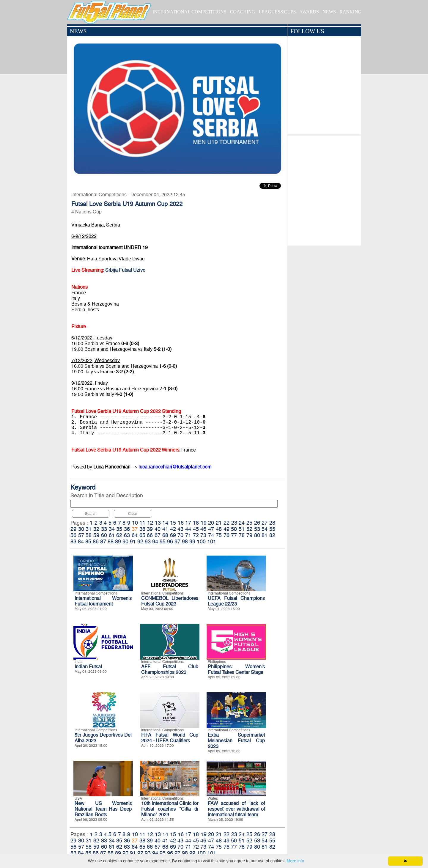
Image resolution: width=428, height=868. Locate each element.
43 (180, 529)
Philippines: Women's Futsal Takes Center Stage (236, 669)
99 (192, 541)
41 (165, 529)
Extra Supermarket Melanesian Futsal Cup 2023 (236, 741)
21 (219, 523)
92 (140, 541)
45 (196, 529)
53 (257, 529)
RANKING (350, 12)
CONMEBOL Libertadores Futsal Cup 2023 (170, 601)
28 (272, 523)
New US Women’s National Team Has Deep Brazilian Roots (103, 809)
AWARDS (309, 12)
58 (89, 535)
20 (211, 523)
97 (177, 541)
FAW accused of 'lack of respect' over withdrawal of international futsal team (236, 809)
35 (119, 529)
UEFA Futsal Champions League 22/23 (236, 601)
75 (219, 535)
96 (170, 541)
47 (211, 529)
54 (265, 529)
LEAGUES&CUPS (277, 12)
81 (265, 535)
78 (242, 535)
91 (133, 541)
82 (272, 535)
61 (112, 535)
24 (242, 523)
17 (188, 523)
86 (96, 541)
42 (173, 529)
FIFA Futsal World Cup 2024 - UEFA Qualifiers (170, 738)
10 (135, 523)
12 (150, 523)
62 (119, 535)
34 (112, 529)
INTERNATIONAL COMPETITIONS (189, 12)
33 (104, 529)
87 (103, 541)
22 (226, 523)
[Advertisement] (324, 189)
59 (96, 535)
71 (188, 535)
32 (96, 529)
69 (173, 535)
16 (181, 523)
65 (142, 535)
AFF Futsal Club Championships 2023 (170, 669)
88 (111, 541)
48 (219, 529)
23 (234, 523)
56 (73, 535)
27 (265, 523)
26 (257, 523)
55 (272, 529)
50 (234, 529)
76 (226, 535)
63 (127, 535)
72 (196, 535)
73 (203, 535)
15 (173, 523)
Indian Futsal (88, 667)
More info (295, 861)
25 (249, 523)
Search (91, 514)
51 (242, 529)
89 (118, 541)
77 (234, 535)
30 (81, 529)
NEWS (329, 12)
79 (249, 535)
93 (148, 541)
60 (104, 535)
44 (188, 529)
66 (150, 535)
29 (73, 529)
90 (125, 541)
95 (163, 541)
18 (196, 523)
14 (165, 523)
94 (155, 541)
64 (135, 535)
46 (203, 529)
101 (212, 541)
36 (127, 529)
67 (158, 535)
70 (180, 535)
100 (201, 541)
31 (89, 529)
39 (150, 529)
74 (211, 535)
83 (73, 541)
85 (88, 541)
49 (226, 529)
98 (185, 541)
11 (142, 523)
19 (204, 523)
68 (165, 535)
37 (135, 529)
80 (257, 535)
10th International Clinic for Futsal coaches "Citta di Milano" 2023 (170, 809)
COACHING (243, 12)
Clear (133, 514)
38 (142, 529)
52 (249, 529)
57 (81, 535)
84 (81, 541)
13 (158, 523)
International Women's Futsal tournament (103, 601)
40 (158, 529)
